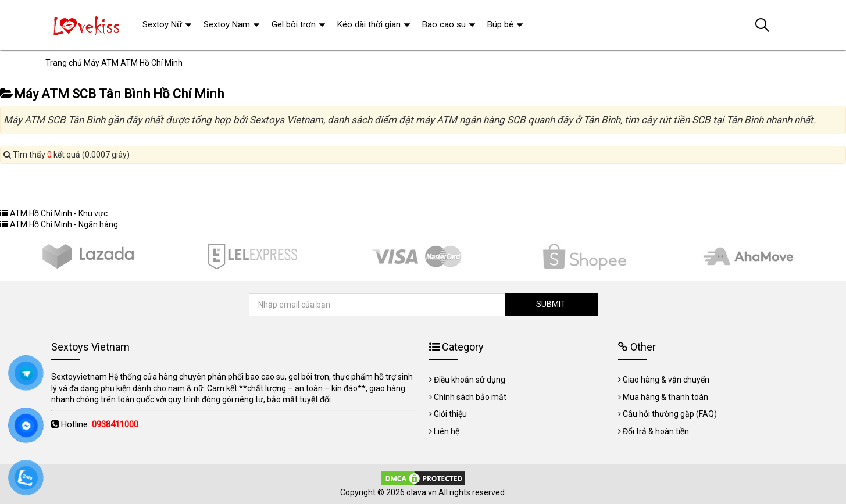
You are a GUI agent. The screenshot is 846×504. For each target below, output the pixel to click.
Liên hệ (447, 431)
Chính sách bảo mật (470, 397)
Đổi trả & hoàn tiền (656, 431)
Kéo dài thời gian (369, 24)
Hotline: (100, 424)
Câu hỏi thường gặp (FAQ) (670, 414)
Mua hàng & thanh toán (665, 397)
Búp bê (500, 24)
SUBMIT (551, 304)
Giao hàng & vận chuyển (666, 380)
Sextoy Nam (227, 24)
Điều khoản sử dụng (470, 380)
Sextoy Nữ (162, 24)
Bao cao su (444, 24)
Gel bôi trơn (294, 24)
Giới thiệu (450, 414)
